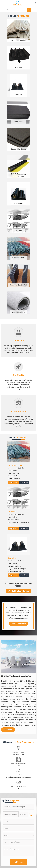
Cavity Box (19, 95)
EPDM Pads (19, 67)
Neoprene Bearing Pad (18, 285)
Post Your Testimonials (18, 624)
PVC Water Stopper (18, 40)
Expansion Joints (18, 258)
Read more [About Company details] (8, 730)
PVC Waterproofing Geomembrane (18, 175)
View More (24, 482)
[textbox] (24, 814)
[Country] (18, 835)
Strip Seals (19, 231)
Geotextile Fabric (18, 312)
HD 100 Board (19, 122)
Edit (30, 815)
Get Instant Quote (19, 591)
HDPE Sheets (19, 203)
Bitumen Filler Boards (18, 149)
